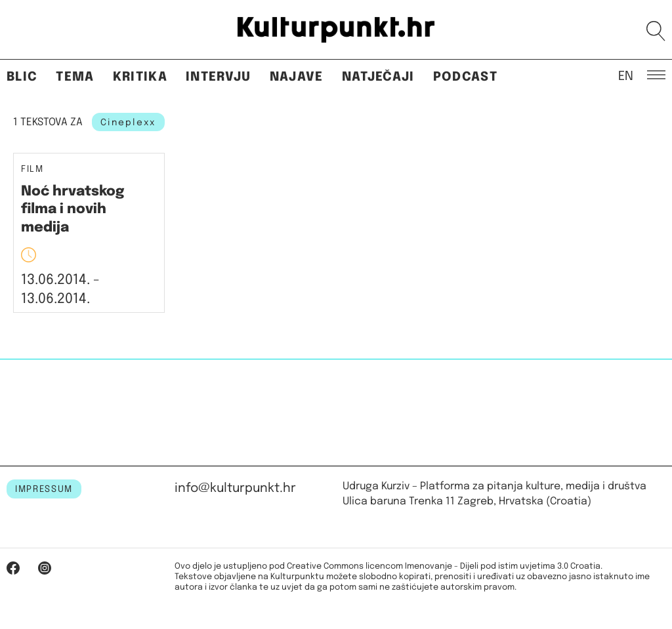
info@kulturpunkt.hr (235, 488)
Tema (75, 77)
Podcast (465, 77)
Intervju (219, 77)
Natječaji (378, 77)
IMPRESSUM (44, 489)
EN (626, 75)
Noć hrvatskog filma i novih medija (73, 210)
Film (32, 170)
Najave (297, 77)
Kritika (140, 77)
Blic (22, 77)
